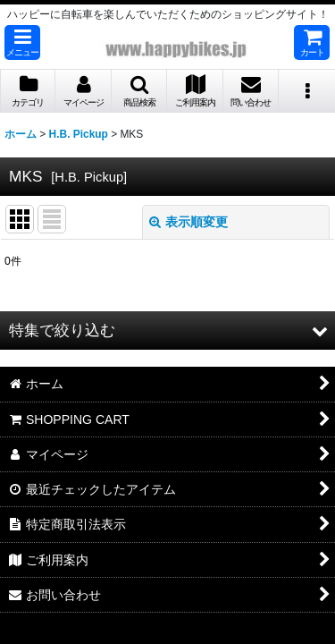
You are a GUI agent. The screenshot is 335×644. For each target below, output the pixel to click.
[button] (22, 42)
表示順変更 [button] (188, 222)
